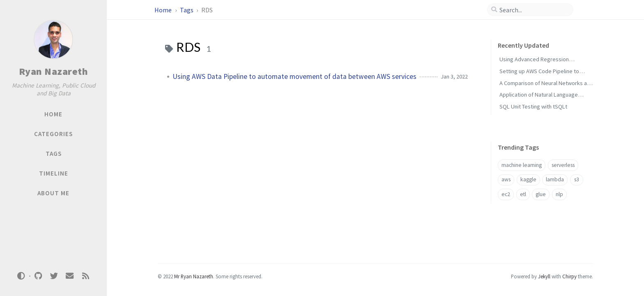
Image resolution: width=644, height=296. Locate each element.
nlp (559, 194)
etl (523, 194)
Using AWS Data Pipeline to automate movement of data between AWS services (294, 76)
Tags (187, 10)
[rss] (85, 276)
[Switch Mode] (21, 276)
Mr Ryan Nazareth (194, 276)
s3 (577, 179)
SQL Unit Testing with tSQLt (533, 106)
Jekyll (544, 276)
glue (541, 194)
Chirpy (569, 276)
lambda (555, 179)
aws (506, 179)
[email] (70, 276)
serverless (563, 165)
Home (164, 10)
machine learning (522, 165)
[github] (38, 276)
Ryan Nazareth (54, 71)
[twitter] (54, 276)
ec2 (506, 194)
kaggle (528, 179)
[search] (534, 10)
